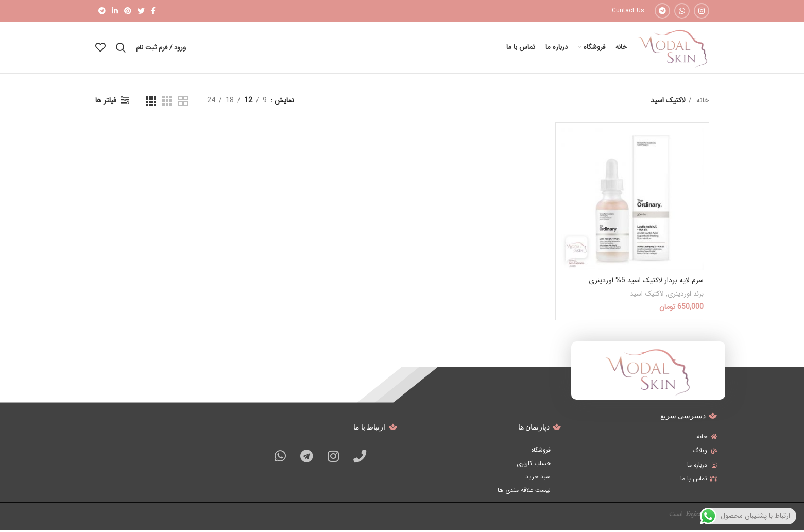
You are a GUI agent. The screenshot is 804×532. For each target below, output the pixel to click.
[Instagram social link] (702, 11)
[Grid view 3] (167, 102)
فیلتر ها (106, 102)
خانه (702, 102)
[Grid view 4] (151, 102)
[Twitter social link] (141, 11)
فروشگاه (541, 451)
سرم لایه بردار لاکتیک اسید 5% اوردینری (646, 282)
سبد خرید (538, 478)
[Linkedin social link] (115, 11)
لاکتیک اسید (647, 295)
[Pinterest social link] (128, 11)
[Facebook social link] (153, 11)
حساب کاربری (534, 465)
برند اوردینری (686, 295)
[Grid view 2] (183, 102)
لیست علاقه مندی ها (524, 492)
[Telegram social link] (662, 11)
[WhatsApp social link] (682, 11)
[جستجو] (121, 48)
